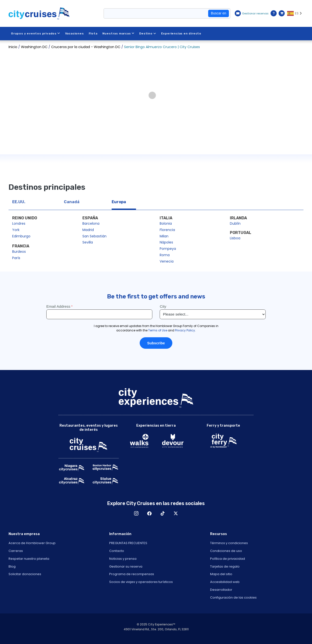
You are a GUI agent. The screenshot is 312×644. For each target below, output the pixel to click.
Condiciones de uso (226, 551)
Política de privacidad (228, 559)
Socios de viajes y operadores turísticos (141, 582)
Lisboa (235, 238)
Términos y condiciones (229, 543)
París (16, 258)
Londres (19, 223)
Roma (165, 255)
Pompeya (168, 249)
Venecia (167, 261)
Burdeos (19, 252)
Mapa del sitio (221, 574)
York (16, 230)
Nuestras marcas (118, 33)
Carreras (16, 551)
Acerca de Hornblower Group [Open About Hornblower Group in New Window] (32, 543)
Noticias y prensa (123, 559)
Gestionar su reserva (126, 566)
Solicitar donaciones (25, 574)
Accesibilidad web (225, 582)
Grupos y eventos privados (36, 33)
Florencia (167, 230)
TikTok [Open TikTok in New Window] (163, 513)
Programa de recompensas (132, 574)
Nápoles (166, 242)
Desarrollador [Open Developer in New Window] (221, 590)
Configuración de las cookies (233, 597)
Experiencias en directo (181, 33)
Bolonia (166, 223)
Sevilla (88, 242)
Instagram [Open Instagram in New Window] (136, 513)
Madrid (88, 230)
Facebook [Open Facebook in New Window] (149, 513)
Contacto (117, 551)
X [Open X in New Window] (176, 513)
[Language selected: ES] (295, 13)
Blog (12, 566)
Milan (164, 236)
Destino (148, 33)
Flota (93, 33)
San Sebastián (94, 236)
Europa (119, 202)
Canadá (72, 202)
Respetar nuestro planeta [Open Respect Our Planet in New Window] (29, 559)
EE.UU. (19, 202)
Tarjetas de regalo (225, 566)
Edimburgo (21, 236)
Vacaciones (74, 33)
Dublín (235, 223)
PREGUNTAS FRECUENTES (128, 543)
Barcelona (91, 223)
